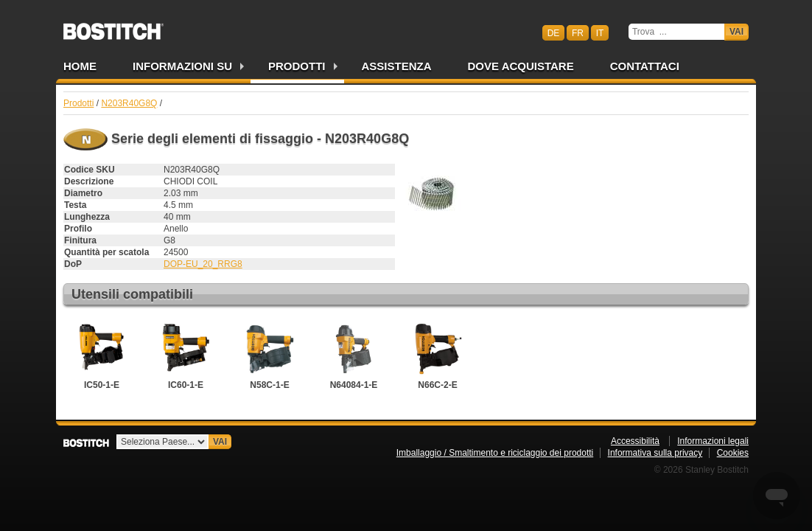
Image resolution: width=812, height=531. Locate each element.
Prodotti (297, 66)
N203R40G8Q (129, 103)
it (600, 32)
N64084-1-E (354, 355)
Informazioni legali (713, 441)
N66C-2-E (438, 355)
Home (80, 66)
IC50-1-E (102, 355)
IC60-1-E (186, 355)
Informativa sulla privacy (655, 453)
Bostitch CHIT (113, 27)
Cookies (733, 453)
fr (578, 32)
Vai (736, 32)
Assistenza (397, 66)
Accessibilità (635, 441)
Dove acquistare (521, 66)
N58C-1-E (270, 355)
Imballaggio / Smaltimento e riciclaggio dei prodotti (495, 453)
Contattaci (645, 66)
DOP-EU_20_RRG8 (203, 264)
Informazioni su (182, 66)
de (554, 32)
